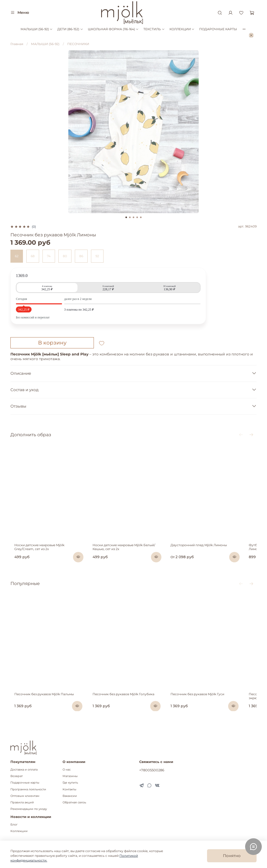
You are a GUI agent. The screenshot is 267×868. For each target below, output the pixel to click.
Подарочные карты (25, 783)
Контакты (69, 789)
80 (65, 256)
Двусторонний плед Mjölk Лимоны (209, 555)
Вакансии (70, 796)
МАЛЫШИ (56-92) (37, 29)
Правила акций (22, 802)
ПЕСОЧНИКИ (78, 44)
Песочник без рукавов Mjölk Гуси (208, 714)
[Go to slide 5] (141, 217)
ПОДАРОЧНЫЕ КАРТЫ (218, 29)
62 (17, 256)
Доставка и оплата (24, 770)
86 (81, 256)
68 (33, 256)
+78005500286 (152, 770)
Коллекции (19, 831)
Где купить (70, 783)
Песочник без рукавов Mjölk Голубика (126, 714)
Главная (17, 44)
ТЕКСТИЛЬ (154, 29)
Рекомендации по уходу (29, 809)
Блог (14, 825)
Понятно (232, 856)
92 (97, 256)
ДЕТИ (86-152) (70, 29)
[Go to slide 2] (130, 217)
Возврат (17, 776)
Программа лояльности (28, 789)
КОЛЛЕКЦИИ (182, 29)
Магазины (70, 776)
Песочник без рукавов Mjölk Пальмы (40, 714)
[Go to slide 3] (133, 217)
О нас (67, 770)
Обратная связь (74, 802)
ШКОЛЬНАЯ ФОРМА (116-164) (113, 29)
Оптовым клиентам (25, 796)
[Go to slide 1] (126, 217)
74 (49, 256)
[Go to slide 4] (137, 217)
